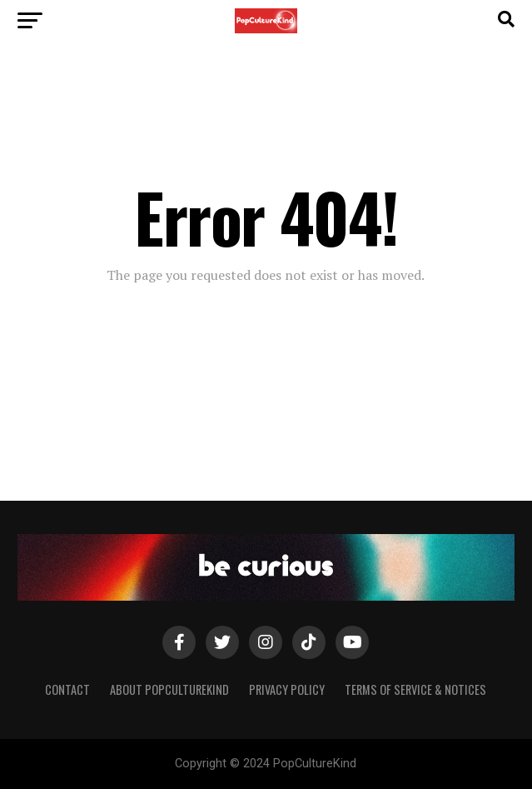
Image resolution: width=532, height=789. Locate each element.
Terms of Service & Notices (415, 689)
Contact (67, 689)
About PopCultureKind (169, 689)
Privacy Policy (287, 689)
